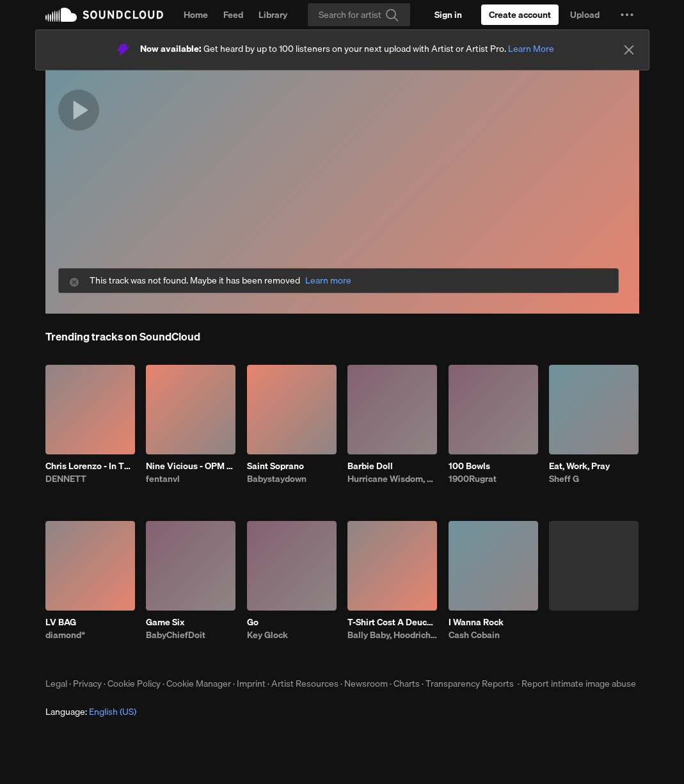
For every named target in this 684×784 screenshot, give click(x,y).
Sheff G (564, 479)
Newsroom (366, 684)
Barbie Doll (370, 466)
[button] (627, 15)
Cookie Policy (134, 684)
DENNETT (66, 479)
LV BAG (61, 622)
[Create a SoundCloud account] (520, 15)
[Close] (629, 50)
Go (253, 622)
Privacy (87, 684)
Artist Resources (305, 684)
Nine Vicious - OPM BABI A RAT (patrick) (191, 466)
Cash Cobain (474, 635)
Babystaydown (277, 479)
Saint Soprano (275, 466)
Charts (407, 684)
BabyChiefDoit (176, 635)
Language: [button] (91, 712)
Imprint (251, 684)
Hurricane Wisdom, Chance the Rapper (392, 479)
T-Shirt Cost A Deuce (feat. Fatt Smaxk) (392, 622)
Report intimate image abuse (579, 684)
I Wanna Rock (476, 622)
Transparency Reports (470, 684)
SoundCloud (104, 15)
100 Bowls (469, 466)
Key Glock (267, 635)
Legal (56, 684)
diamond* (65, 635)
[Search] (359, 15)
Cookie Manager (199, 684)
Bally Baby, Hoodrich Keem (392, 635)
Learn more (328, 281)
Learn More (531, 49)
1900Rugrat (473, 479)
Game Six (165, 622)
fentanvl (163, 479)
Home (196, 15)
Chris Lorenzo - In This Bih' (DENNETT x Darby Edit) (90, 466)
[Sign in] (448, 15)
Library (273, 15)
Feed (233, 15)
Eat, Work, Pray (579, 466)
